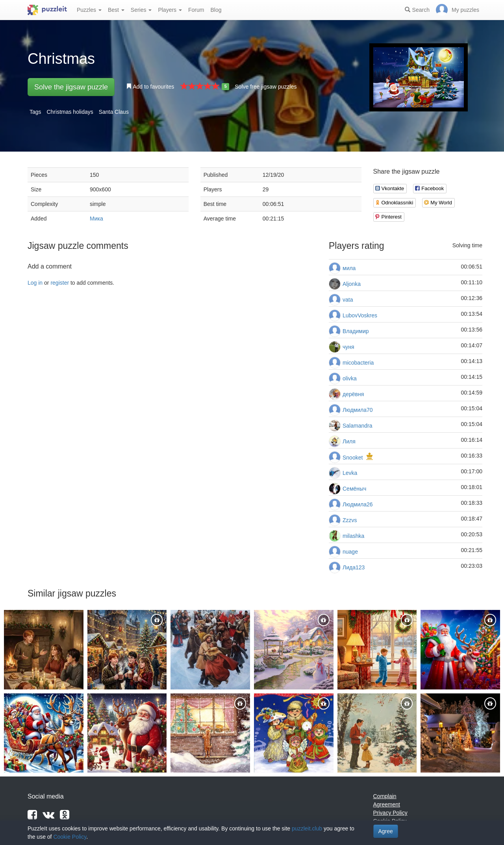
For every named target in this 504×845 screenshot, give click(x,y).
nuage (350, 552)
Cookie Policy (70, 837)
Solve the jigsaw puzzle (71, 87)
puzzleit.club (307, 828)
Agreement (387, 804)
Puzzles (89, 10)
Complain (385, 796)
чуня (348, 347)
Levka (350, 473)
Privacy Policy (390, 813)
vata (348, 300)
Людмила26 (358, 504)
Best (116, 10)
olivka (350, 378)
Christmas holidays (70, 112)
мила (349, 268)
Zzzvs (350, 520)
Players (170, 10)
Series (141, 10)
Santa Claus (114, 112)
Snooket (353, 458)
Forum (196, 10)
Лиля (349, 441)
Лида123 (354, 567)
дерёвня (353, 394)
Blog (216, 10)
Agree (386, 831)
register (60, 283)
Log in (35, 283)
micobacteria (358, 363)
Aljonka (352, 284)
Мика (96, 219)
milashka (353, 536)
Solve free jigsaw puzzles (266, 87)
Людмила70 (358, 410)
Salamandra (358, 426)
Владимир (356, 331)
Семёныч (354, 489)
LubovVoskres (360, 315)
